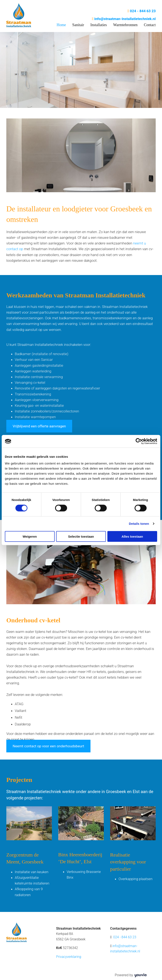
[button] (39, 426)
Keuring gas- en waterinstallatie (39, 405)
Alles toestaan (132, 536)
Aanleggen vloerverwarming (37, 400)
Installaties (99, 25)
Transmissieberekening (33, 394)
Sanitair (78, 25)
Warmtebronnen (125, 25)
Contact (150, 25)
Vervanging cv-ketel (30, 383)
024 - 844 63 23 (143, 11)
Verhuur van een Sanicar (34, 360)
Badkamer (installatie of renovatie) (42, 354)
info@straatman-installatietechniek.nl (125, 19)
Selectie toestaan (81, 536)
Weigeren (30, 536)
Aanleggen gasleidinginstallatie (39, 365)
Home (61, 25)
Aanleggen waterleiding (33, 371)
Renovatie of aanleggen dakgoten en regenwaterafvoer (57, 388)
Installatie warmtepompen (35, 417)
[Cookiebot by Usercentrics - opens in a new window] (139, 441)
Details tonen (139, 524)
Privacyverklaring (69, 957)
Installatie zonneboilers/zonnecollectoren (47, 411)
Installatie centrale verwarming (39, 377)
